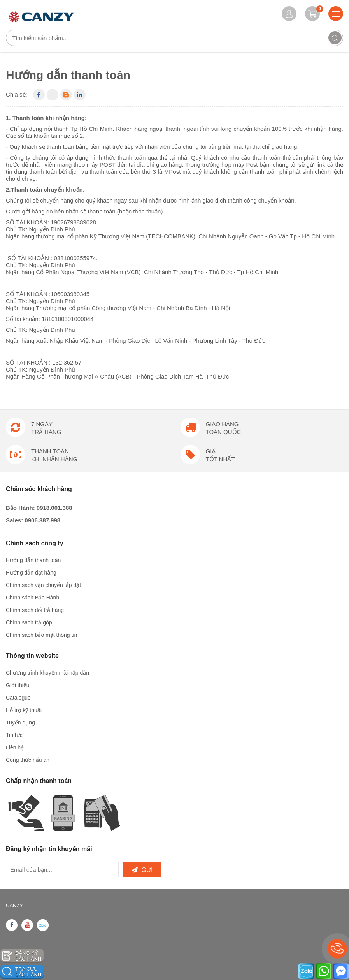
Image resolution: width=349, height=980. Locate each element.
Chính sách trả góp (29, 622)
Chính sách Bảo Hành (32, 598)
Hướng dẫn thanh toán (33, 560)
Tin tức (14, 735)
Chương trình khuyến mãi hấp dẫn (47, 673)
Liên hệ (15, 747)
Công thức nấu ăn (28, 760)
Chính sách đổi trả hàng (35, 610)
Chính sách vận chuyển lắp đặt (43, 585)
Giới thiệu (18, 685)
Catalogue (18, 698)
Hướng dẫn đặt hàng (31, 573)
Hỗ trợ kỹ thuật (24, 710)
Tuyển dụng (20, 723)
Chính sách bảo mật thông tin (41, 635)
